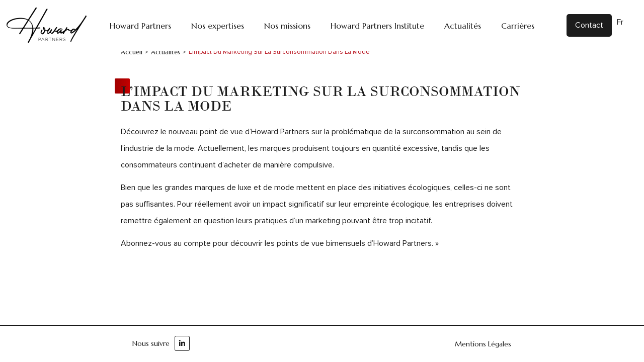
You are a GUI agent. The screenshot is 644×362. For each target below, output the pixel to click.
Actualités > (169, 52)
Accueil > (135, 52)
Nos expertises (218, 26)
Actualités (463, 26)
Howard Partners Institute (377, 26)
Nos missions (287, 26)
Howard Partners (140, 26)
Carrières (518, 26)
